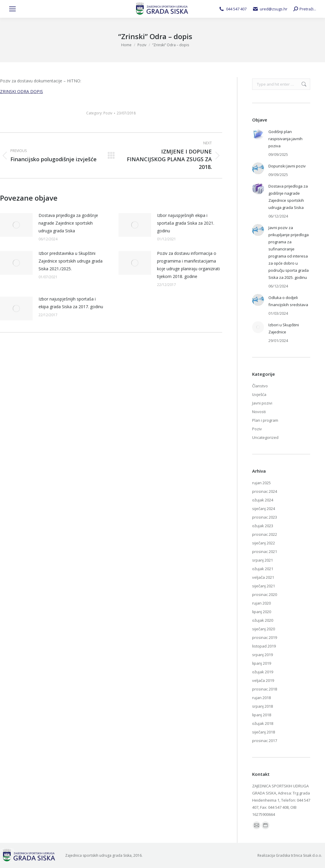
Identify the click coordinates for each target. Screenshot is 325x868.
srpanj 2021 (262, 560)
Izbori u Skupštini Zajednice (284, 328)
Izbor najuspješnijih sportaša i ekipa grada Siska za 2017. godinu (71, 303)
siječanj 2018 (264, 732)
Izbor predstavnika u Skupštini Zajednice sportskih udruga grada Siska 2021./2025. (71, 261)
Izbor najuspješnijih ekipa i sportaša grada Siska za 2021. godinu (186, 223)
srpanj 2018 (262, 706)
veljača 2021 (263, 577)
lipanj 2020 (262, 612)
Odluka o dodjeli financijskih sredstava (288, 301)
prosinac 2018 (265, 689)
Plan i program (265, 420)
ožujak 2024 (263, 500)
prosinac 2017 (265, 741)
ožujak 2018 (263, 723)
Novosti (259, 412)
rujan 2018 (261, 698)
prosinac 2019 (265, 637)
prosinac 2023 (265, 517)
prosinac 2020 (265, 594)
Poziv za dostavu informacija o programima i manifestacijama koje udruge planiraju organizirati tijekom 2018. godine (188, 265)
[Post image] (16, 225)
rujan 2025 (261, 483)
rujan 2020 (261, 603)
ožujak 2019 (263, 672)
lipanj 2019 (262, 663)
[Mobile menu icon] (12, 9)
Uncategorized (265, 437)
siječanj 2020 (264, 629)
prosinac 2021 (265, 552)
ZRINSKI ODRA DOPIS (21, 91)
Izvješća (259, 394)
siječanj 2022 (264, 543)
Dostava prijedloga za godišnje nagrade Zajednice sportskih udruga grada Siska (68, 223)
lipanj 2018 (262, 715)
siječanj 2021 (264, 586)
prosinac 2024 (265, 491)
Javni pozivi (262, 403)
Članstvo (260, 386)
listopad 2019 (264, 646)
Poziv (108, 113)
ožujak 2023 (263, 526)
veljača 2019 (263, 680)
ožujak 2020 (263, 620)
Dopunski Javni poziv (287, 166)
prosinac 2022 (265, 534)
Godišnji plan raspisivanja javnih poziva (285, 139)
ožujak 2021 (263, 569)
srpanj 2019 (262, 655)
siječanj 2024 (264, 509)
